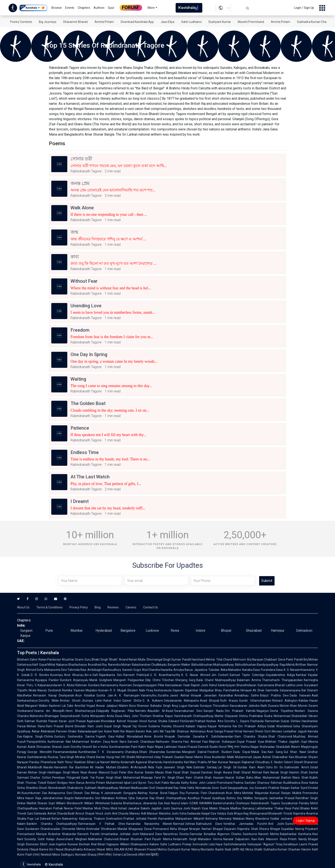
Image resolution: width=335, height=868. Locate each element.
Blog (98, 607)
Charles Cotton (40, 778)
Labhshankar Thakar (270, 808)
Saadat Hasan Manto (189, 757)
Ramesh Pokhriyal (136, 675)
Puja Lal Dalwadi (39, 819)
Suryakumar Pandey (295, 803)
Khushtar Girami (73, 660)
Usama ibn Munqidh (49, 711)
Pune (49, 631)
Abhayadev (98, 716)
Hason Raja (33, 798)
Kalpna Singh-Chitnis (38, 736)
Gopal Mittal (47, 665)
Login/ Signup (306, 821)
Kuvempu (57, 675)
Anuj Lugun (180, 706)
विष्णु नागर (234, 747)
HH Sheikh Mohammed (137, 757)
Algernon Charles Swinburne (237, 834)
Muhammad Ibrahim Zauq (91, 742)
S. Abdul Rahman (75, 685)
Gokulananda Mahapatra (181, 701)
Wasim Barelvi (135, 731)
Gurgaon (26, 631)
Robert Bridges (57, 783)
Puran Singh (105, 778)
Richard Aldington (285, 701)
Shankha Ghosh (37, 788)
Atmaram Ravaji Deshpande (54, 695)
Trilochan (168, 680)
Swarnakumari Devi (188, 711)
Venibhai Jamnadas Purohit (245, 824)
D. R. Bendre (40, 675)
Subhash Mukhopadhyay (101, 788)
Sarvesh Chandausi (141, 742)
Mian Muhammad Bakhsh (273, 778)
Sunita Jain (105, 695)
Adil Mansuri (149, 813)
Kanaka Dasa (251, 670)
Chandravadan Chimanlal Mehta (63, 829)
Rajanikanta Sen (111, 675)
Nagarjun (263, 711)
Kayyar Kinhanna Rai (222, 726)
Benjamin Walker (179, 665)
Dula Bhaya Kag (238, 813)
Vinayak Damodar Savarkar (185, 736)
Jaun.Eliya (167, 22)
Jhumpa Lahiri (92, 701)
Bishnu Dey (234, 798)
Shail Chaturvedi (280, 736)
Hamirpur (278, 631)
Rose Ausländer (215, 757)
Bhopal (226, 631)
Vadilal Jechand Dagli (285, 819)
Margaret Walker (36, 706)
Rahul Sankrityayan (222, 685)
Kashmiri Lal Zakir (61, 706)
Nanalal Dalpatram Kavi (240, 839)
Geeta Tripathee (282, 711)
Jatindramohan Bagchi (58, 798)
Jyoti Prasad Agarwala (84, 721)
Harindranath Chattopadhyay (194, 716)
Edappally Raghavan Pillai (115, 711)
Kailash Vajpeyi (196, 726)
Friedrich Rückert (220, 752)
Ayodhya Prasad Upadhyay (206, 798)
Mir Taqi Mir (168, 731)
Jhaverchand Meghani (71, 839)
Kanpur (25, 636)
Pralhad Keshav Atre (209, 721)
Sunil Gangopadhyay (234, 788)
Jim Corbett (220, 675)
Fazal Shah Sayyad (187, 772)
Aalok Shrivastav (39, 747)
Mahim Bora (127, 706)
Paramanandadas (65, 752)
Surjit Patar (119, 772)
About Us (23, 607)
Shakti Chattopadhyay (171, 798)
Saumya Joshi (181, 808)
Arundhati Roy (97, 665)
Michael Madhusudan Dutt (137, 788)
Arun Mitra (234, 793)
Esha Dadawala (190, 813)
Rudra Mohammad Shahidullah (286, 716)
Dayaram (230, 829)
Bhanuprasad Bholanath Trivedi (271, 813)
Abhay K (97, 793)
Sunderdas (174, 752)
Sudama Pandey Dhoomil (166, 726)
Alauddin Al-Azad (160, 711)
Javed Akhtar (180, 695)
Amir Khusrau (74, 675)
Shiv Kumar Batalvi (141, 772)
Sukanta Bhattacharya (126, 803)
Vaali (186, 685)
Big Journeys (48, 22)
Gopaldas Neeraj (293, 829)
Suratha (163, 695)
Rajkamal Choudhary (256, 762)
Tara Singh (67, 757)
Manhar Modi (92, 808)
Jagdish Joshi (160, 808)
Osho (269, 767)
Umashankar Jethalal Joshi (120, 834)
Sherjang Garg (185, 680)
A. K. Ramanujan (127, 695)
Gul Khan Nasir (295, 752)
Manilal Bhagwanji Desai (134, 829)
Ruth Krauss (229, 701)
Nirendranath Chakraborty (66, 788)
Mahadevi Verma (210, 839)
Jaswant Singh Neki (178, 767)
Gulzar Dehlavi (291, 721)
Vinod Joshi (103, 813)
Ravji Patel (292, 808)
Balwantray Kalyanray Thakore (84, 819)
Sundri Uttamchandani (255, 701)
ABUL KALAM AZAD (120, 849)
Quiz (111, 8)
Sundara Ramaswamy (103, 685)
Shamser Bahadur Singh (154, 706)
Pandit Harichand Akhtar (199, 660)
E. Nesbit (277, 762)
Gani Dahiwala (37, 813)
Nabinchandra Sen (88, 798)
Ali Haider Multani (103, 767)
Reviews (113, 607)
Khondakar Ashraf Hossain (119, 721)
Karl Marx (190, 762)
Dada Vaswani (300, 695)
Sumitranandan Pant (123, 747)
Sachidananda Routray (43, 757)
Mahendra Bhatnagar (44, 716)
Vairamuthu (149, 695)
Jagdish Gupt (298, 742)
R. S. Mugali (118, 690)
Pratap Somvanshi (195, 844)
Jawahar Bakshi (139, 808)
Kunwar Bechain (79, 844)
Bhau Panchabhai (227, 690)
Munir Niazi (79, 772)
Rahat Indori (112, 701)
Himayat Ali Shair (253, 690)
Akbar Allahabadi (43, 731)
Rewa (175, 631)
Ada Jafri (152, 731)
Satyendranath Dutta (74, 716)
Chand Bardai (96, 757)
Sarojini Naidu (214, 711)
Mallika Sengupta (255, 798)
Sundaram (32, 829)
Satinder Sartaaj (205, 767)
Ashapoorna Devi (60, 793)
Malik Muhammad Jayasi (244, 757)
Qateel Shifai (132, 701)
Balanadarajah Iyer (90, 731)
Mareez (135, 813)
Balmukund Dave (209, 824)
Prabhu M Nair (207, 762)
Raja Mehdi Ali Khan (293, 665)
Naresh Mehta (110, 762)
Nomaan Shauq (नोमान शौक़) (93, 855)
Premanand (161, 829)
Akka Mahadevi (231, 670)
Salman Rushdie (36, 721)
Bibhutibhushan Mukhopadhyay (213, 665)
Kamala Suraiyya (200, 706)
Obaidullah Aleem (288, 747)
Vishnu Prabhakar (251, 716)
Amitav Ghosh (70, 701)
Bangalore (128, 631)
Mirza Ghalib (254, 849)
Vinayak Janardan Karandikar (212, 695)
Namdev (141, 711)
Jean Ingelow (58, 844)
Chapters (84, 8)
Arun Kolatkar (85, 695)
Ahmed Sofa (35, 670)
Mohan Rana (36, 726)
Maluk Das (259, 752)
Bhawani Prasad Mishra (151, 849)
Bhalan (305, 808)
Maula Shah (164, 772)
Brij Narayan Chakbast (262, 660)
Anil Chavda (120, 813)
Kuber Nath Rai (114, 731)
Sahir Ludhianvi (191, 22)
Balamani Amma (249, 680)
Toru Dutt (154, 783)
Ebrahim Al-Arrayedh (132, 767)
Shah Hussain (214, 778)
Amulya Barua (183, 670)
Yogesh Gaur (105, 736)
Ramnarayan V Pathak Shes (102, 824)
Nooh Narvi (119, 742)
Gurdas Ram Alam (251, 767)
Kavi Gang (275, 752)
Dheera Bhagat (270, 829)
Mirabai (80, 757)
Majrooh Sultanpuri (222, 742)
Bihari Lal (93, 762)
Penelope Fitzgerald (66, 778)
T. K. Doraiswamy (111, 752)
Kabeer (154, 844)
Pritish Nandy (298, 839)
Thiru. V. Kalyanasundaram (44, 685)
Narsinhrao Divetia (176, 834)
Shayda (224, 808)
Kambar (301, 675)
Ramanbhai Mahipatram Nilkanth (181, 819)
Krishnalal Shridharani (101, 829)
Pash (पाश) (33, 855)
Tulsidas (214, 670)
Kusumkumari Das (34, 793)
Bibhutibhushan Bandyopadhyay (257, 665)
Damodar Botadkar (203, 834)
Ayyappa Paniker (47, 680)
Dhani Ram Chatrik (190, 778)
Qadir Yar (88, 778)
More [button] (151, 8)
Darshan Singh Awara (217, 772)
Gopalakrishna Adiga (280, 675)
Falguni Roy (177, 793)
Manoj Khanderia (257, 819)
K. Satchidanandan (220, 736)
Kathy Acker (190, 783)
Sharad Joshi (61, 747)
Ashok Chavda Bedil (61, 813)
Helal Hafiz (187, 788)
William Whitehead (97, 803)
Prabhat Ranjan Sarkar (284, 788)
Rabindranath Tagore (265, 803)
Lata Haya (216, 844)
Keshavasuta (163, 690)
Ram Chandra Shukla (251, 736)
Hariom (306, 849)
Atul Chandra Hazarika (157, 670)
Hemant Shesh (253, 731)
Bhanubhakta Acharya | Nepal (85, 849)
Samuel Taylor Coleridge (247, 675)
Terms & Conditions (49, 607)
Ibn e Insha (101, 747)
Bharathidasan (246, 685)
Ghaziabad (254, 631)
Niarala (48, 767)
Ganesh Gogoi (132, 670)
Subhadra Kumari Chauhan (315, 22)
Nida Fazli (155, 767)
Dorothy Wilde (49, 701)
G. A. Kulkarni (153, 701)
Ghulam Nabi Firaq (140, 690)
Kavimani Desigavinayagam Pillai (142, 685)
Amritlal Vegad (85, 706)
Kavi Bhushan (298, 757)
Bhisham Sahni (27, 660)
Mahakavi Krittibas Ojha (118, 798)
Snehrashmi (114, 819)
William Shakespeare (134, 844)
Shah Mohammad (127, 778)
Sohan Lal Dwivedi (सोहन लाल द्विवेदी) (136, 855)
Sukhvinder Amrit (297, 767)
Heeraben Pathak (51, 808)
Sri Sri (278, 767)
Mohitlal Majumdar (255, 793)
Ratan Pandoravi (50, 660)
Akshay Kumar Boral (152, 793)
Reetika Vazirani (73, 690)
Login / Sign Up (304, 8)
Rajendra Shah (248, 829)
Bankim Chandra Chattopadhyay (52, 824)
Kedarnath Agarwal (134, 762)
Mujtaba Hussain (97, 690)
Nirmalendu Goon (207, 788)
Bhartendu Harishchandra (165, 762)
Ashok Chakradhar (275, 757)
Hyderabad (104, 631)
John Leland (207, 783)
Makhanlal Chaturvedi (103, 839)
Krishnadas (267, 747)
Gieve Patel (286, 660)
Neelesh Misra (50, 855)
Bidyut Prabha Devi (274, 695)
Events (70, 8)
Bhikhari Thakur (276, 742)
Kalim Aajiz (146, 747)
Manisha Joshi (169, 813)
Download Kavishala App (137, 22)
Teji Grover (140, 726)
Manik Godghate (101, 680)
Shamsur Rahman (270, 783)
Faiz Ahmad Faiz (196, 742)
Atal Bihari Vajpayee (105, 844)
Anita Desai (115, 716)
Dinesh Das (82, 793)
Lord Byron (139, 783)
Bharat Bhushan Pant (135, 839)
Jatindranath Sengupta (120, 793)
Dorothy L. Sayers (237, 721)
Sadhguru (68, 855)
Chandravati (217, 793)
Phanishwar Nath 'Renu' (57, 762)
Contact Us (151, 607)
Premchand (225, 783)
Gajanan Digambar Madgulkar (193, 690)
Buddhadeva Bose (296, 783)
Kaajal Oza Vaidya (214, 813)
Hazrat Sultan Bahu (239, 778)
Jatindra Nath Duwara (263, 706)
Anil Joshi (276, 824)
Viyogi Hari (113, 757)
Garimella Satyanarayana (283, 690)
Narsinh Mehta (269, 834)
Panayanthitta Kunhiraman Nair (49, 742)
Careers (131, 607)
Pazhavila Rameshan (265, 721)
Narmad (179, 824)
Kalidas (303, 701)
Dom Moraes (273, 731)
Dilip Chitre (153, 680)
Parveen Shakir (66, 731)
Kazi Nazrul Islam (176, 803)
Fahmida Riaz (77, 670)
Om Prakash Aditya (252, 726)
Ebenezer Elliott (37, 844)
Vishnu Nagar (250, 747)
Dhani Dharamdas (152, 752)
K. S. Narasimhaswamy (299, 670)
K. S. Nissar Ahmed (196, 675)
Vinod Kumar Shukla (153, 721)
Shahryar (183, 731)
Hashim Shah (298, 772)
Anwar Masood (99, 772)
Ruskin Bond (218, 747)
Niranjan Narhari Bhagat (206, 829)
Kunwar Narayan (229, 762)
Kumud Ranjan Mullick (286, 793)
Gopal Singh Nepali (117, 726)
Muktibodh (35, 767)
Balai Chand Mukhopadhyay (216, 680)
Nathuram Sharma (169, 742)
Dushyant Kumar (220, 22)
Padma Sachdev (245, 783)
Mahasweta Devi (55, 670)
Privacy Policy (79, 607)
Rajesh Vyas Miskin (205, 808)
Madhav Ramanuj (242, 808)
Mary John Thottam (137, 716)
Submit (267, 581)
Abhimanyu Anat (202, 731)
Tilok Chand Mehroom (231, 660)
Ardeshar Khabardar (62, 834)
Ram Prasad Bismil (60, 726)
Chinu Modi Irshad (114, 808)
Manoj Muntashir (203, 849)
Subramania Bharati (271, 685)
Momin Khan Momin (294, 706)
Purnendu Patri (197, 793)
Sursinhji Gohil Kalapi (39, 839)
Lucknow (152, 631)
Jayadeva (201, 670)
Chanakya (132, 752)
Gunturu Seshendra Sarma (74, 736)
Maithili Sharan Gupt (41, 803)
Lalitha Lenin (294, 685)
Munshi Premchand (251, 22)
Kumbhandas (87, 752)
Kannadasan (174, 685)
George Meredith (40, 752)
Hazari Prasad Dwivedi (193, 747)
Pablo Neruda (171, 783)
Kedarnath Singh (185, 839)
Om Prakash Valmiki (240, 711)
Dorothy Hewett (81, 747)
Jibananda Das (153, 803)
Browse (57, 8)
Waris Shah (300, 778)
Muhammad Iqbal (118, 783)
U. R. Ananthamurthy (165, 675)
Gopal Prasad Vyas (250, 742)
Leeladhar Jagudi (295, 731)
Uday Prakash (164, 757)
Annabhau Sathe (247, 695)
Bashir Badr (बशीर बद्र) (230, 849)
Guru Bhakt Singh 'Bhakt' (101, 660)
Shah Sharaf (242, 772)
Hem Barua (77, 783)
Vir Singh (168, 778)
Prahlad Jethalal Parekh (140, 819)
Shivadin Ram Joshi (89, 726)
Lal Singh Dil (227, 767)
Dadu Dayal (242, 752)
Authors (99, 8)
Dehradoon (304, 631)
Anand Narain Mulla (132, 660)
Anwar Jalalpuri (107, 706)
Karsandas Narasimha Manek (149, 824)
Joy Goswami (258, 788)
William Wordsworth (70, 803)
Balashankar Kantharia (296, 834)
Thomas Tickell (36, 783)
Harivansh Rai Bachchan (71, 767)
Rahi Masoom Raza (273, 839)
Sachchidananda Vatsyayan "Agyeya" (249, 844)
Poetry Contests (21, 22)
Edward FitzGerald (181, 721)
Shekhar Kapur (163, 716)
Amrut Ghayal (85, 813)
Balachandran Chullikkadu (149, 665)
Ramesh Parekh (89, 834)
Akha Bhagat (179, 829)
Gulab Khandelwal (280, 726)
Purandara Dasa (272, 670)
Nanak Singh (279, 772)
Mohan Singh (37, 772)
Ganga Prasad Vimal (228, 731)
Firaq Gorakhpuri (287, 844)
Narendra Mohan (119, 665)
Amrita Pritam (104, 22)
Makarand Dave (151, 834)
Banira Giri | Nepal (51, 849)
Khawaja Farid (151, 778)
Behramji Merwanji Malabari (225, 819)
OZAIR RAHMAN (201, 803)
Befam (56, 819)
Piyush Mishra (162, 839)
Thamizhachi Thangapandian (282, 680)
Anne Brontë (154, 736)
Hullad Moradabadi (129, 736)
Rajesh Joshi (199, 685)
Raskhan (80, 762)
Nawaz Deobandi (49, 690)
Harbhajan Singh (59, 772)
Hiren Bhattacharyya (80, 711)
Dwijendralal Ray (167, 788)
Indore (201, 631)
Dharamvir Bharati (76, 22)
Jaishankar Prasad (282, 798)
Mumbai (76, 631)
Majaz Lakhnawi (166, 747)
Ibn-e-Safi (91, 675)
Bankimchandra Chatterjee (231, 803)
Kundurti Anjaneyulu (74, 680)
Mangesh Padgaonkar (129, 680)
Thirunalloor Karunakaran (230, 706)
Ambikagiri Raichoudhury (104, 670)
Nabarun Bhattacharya (71, 665)
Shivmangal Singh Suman (164, 660)
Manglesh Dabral (194, 752)
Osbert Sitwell (293, 762)
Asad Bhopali (210, 701)
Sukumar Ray (145, 798)
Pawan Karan (58, 721)
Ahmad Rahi (261, 772)
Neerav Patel (73, 808)
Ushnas (190, 824)
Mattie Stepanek (226, 716)
